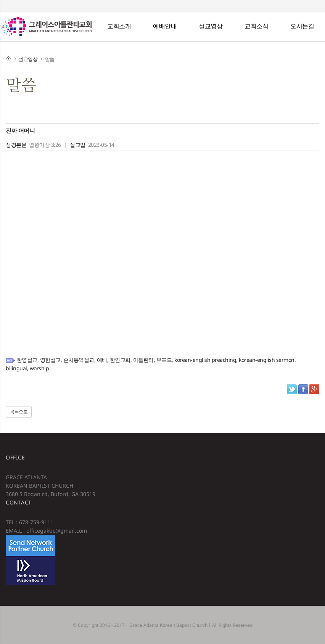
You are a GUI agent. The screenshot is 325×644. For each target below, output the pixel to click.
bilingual (16, 368)
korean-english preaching (205, 360)
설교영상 (211, 26)
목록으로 (19, 412)
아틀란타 (143, 360)
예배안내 (165, 26)
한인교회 (120, 360)
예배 (102, 360)
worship (39, 368)
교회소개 (119, 26)
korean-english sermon (267, 360)
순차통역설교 (79, 360)
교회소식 (256, 26)
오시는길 (302, 26)
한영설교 (27, 360)
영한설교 (50, 360)
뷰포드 (164, 360)
